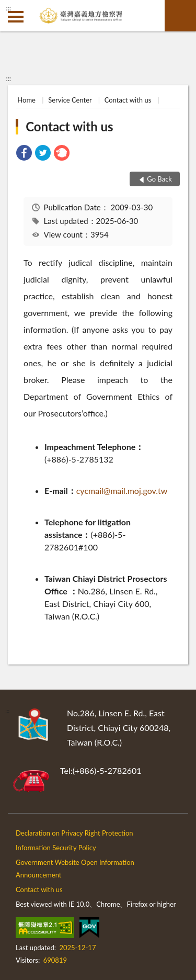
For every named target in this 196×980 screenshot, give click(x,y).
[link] (24, 154)
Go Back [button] (159, 179)
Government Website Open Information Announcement (75, 868)
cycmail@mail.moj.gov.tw (122, 491)
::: (8, 8)
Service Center (70, 100)
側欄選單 (16, 17)
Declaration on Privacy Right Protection (74, 833)
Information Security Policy (56, 848)
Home (26, 100)
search (180, 16)
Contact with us (128, 100)
